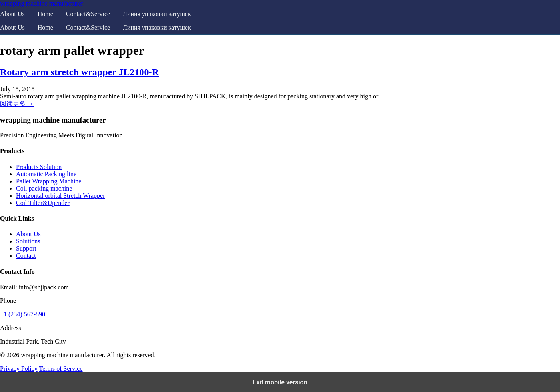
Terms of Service (61, 369)
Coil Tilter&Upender (43, 203)
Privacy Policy (19, 369)
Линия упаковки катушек (157, 14)
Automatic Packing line (46, 174)
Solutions (28, 241)
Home (45, 14)
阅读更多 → (17, 104)
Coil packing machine (44, 188)
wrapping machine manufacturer (42, 3)
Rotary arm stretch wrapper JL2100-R (80, 72)
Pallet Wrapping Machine (49, 181)
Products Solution (39, 167)
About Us (12, 14)
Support (26, 248)
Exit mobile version (280, 382)
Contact (26, 256)
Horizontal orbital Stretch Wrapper (61, 196)
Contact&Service (88, 14)
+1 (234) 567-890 (23, 314)
